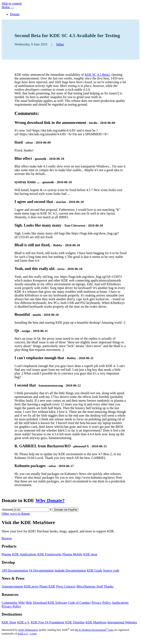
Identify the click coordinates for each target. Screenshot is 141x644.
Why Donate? (50, 500)
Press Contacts (66, 586)
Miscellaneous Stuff (90, 586)
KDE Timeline (75, 622)
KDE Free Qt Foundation (47, 622)
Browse (7, 538)
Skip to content (12, 3)
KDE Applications (24, 554)
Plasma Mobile (72, 554)
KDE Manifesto (96, 622)
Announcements (12, 586)
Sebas (60, 44)
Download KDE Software (50, 603)
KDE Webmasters (28, 630)
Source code (111, 570)
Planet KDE (47, 586)
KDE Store (9, 622)
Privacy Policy (101, 603)
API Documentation (15, 570)
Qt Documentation (41, 570)
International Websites (122, 622)
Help (29, 603)
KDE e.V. (24, 622)
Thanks (109, 586)
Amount (7, 509)
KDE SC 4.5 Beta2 (97, 75)
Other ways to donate (16, 514)
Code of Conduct (79, 603)
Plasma (6, 554)
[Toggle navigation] (12, 8)
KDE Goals (95, 570)
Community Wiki (13, 603)
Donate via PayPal (66, 510)
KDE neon (90, 554)
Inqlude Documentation (70, 570)
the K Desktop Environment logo (94, 630)
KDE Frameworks (49, 554)
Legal (33, 634)
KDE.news (31, 586)
